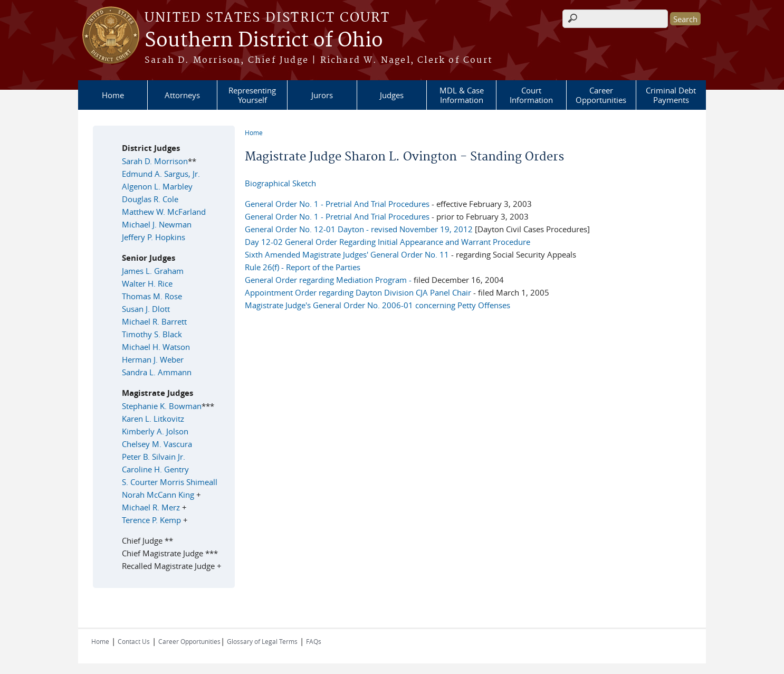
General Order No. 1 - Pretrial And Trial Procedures (337, 204)
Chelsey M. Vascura (157, 444)
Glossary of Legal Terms (262, 641)
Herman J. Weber (153, 359)
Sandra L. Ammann (157, 372)
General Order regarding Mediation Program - (328, 280)
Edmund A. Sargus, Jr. (161, 174)
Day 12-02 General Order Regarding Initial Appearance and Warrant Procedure (388, 242)
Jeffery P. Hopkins (154, 237)
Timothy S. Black (152, 334)
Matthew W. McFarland (164, 212)
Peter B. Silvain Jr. (154, 457)
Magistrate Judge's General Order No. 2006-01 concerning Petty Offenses (377, 305)
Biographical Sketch (280, 183)
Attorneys (182, 95)
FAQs (314, 641)
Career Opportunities (601, 95)
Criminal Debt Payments (671, 95)
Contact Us (134, 641)
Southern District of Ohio (264, 41)
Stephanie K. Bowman (162, 406)
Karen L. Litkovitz (153, 419)
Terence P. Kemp (152, 520)
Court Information (531, 95)
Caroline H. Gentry (155, 469)
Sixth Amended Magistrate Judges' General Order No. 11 (348, 254)
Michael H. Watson (156, 347)
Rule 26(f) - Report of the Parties (303, 267)
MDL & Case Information (462, 95)
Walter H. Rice (147, 283)
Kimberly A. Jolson (155, 431)
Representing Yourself (252, 95)
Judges (392, 95)
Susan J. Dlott (146, 309)
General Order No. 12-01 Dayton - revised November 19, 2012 (359, 229)
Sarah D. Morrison (155, 161)
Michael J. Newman (157, 224)
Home (113, 95)
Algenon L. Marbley (157, 186)
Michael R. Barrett (154, 321)
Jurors (322, 95)
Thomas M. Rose (152, 296)
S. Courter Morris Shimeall (170, 482)
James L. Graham (153, 271)
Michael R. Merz (151, 507)
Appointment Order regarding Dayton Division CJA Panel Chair (359, 292)
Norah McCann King (158, 495)
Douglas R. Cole (150, 199)
